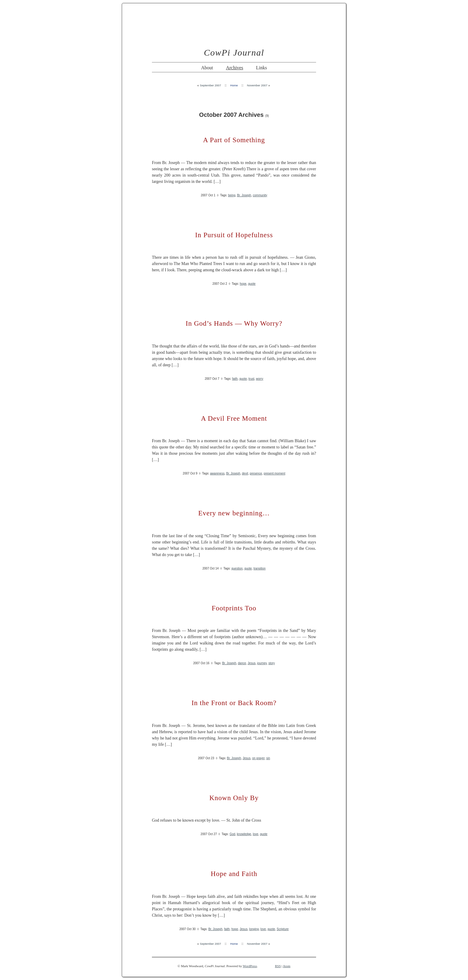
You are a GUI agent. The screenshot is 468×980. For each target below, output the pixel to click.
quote (252, 284)
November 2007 (257, 85)
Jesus (252, 663)
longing (254, 929)
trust (251, 379)
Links (261, 68)
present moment (274, 473)
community (260, 195)
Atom (287, 966)
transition (260, 568)
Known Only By (234, 798)
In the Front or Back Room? (234, 703)
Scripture (283, 929)
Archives (235, 68)
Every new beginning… (234, 513)
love (255, 834)
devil (245, 473)
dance (242, 663)
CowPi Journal (234, 52)
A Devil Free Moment (234, 418)
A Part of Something (234, 140)
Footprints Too (234, 608)
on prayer (258, 758)
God (232, 834)
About (207, 68)
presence (256, 473)
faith (235, 379)
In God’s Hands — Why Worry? (234, 323)
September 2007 (211, 85)
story (272, 663)
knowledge (244, 834)
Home (234, 85)
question (237, 568)
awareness (217, 473)
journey (262, 663)
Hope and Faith (234, 874)
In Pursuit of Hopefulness (234, 235)
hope (243, 284)
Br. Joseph (244, 195)
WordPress (250, 966)
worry (260, 379)
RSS (278, 966)
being (232, 195)
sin (268, 758)
